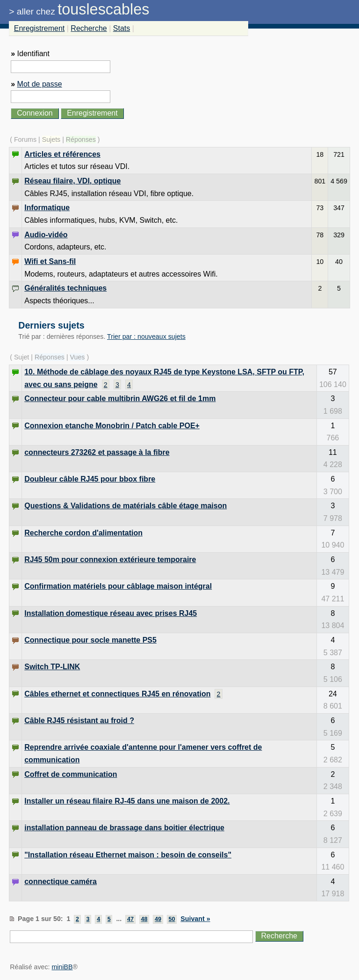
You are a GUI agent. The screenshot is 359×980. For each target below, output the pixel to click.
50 (172, 919)
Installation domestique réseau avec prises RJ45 (111, 613)
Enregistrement (39, 28)
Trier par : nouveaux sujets (146, 336)
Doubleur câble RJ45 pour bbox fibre (90, 479)
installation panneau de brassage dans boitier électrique (124, 828)
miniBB (62, 967)
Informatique (47, 208)
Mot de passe (40, 84)
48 (144, 919)
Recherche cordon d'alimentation (83, 533)
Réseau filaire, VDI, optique (72, 181)
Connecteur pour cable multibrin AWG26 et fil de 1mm (120, 399)
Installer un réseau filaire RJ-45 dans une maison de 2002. (127, 801)
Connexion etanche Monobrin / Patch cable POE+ (112, 426)
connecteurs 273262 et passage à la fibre (97, 452)
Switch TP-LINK (52, 667)
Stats (122, 28)
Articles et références (62, 154)
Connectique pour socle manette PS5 (90, 640)
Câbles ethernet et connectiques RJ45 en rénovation (117, 694)
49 (158, 919)
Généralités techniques (65, 288)
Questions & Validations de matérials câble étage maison (126, 506)
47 (130, 919)
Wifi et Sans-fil (50, 261)
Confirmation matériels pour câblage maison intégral (118, 586)
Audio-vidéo (46, 235)
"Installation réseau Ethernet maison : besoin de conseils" (128, 855)
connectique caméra (61, 881)
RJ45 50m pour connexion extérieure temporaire (110, 559)
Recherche (89, 28)
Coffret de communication (71, 774)
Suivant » (195, 919)
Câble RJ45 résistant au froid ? (79, 720)
